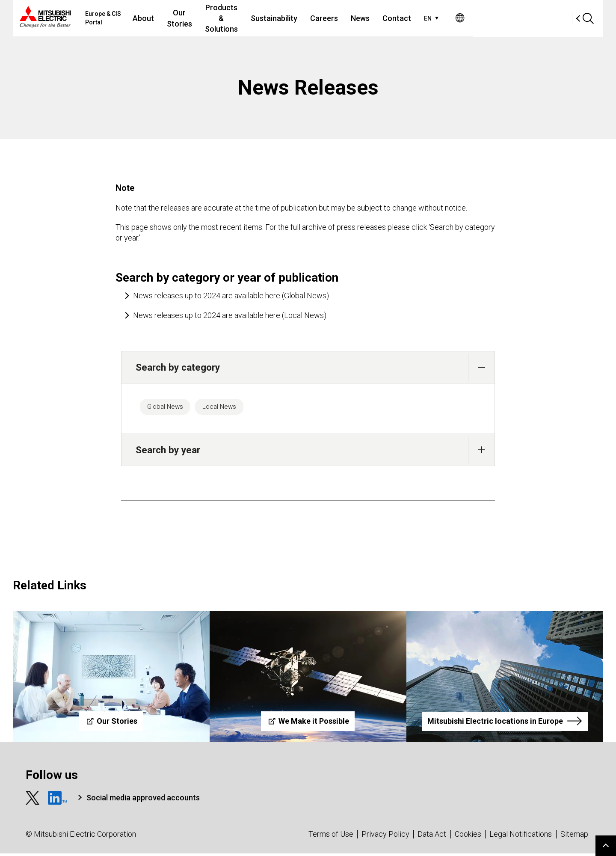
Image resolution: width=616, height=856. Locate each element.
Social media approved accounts (143, 800)
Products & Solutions (284, 18)
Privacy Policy (385, 837)
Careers (407, 18)
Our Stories (215, 18)
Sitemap (574, 837)
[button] (481, 367)
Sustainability (357, 18)
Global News (169, 408)
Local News (232, 408)
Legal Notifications (521, 837)
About (172, 18)
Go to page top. (606, 846)
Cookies (468, 837)
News (444, 18)
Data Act (432, 837)
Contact (480, 18)
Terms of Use (331, 837)
